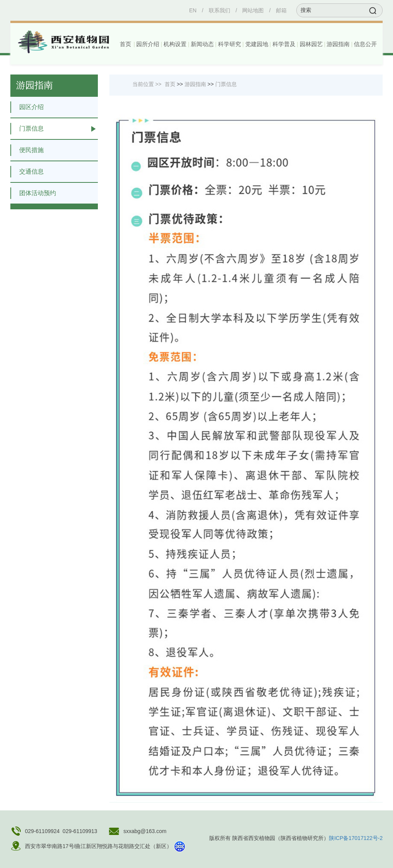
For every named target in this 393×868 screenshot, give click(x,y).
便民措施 (27, 150)
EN (193, 10)
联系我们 (220, 10)
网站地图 (253, 10)
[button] (147, 44)
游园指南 (195, 84)
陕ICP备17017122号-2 (356, 838)
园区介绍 (27, 107)
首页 (125, 44)
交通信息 (27, 172)
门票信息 (27, 129)
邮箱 (281, 10)
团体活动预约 (33, 193)
